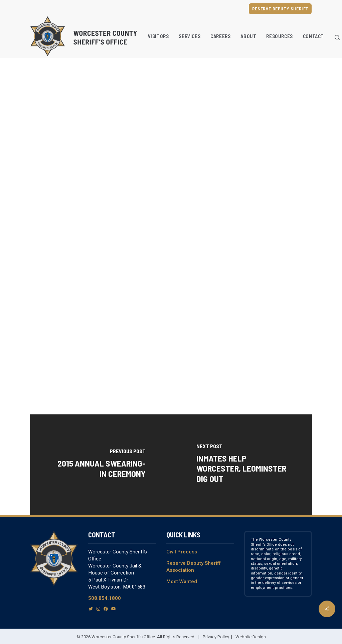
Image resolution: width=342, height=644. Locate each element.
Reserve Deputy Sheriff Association (194, 567)
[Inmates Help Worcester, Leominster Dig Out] (241, 465)
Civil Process (182, 552)
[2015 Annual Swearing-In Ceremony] (101, 465)
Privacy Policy (216, 637)
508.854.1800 (105, 598)
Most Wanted (182, 582)
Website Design (251, 637)
